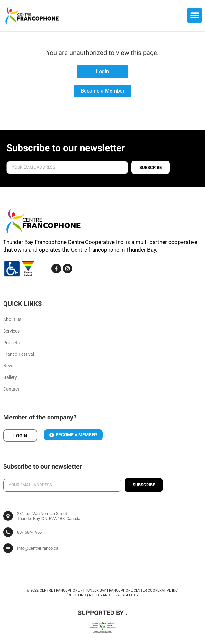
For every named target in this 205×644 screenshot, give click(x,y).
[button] (195, 15)
